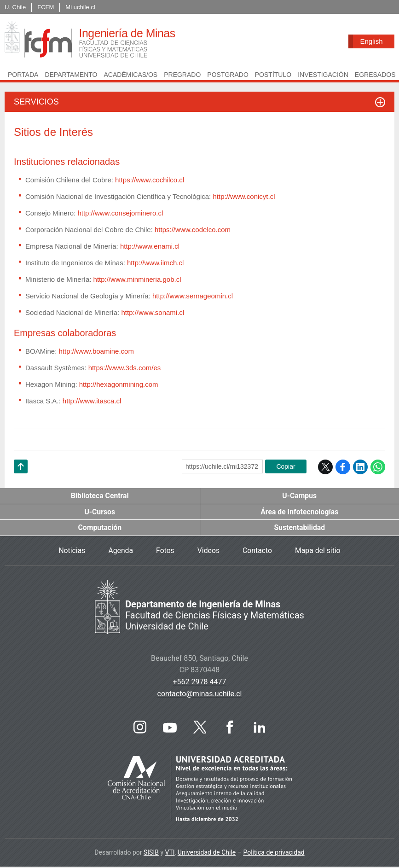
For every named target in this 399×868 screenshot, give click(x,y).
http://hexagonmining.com (119, 385)
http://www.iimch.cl (155, 264)
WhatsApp (378, 468)
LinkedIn (360, 468)
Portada (23, 76)
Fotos (165, 552)
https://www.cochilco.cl (150, 181)
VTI (170, 854)
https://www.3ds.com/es (125, 369)
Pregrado (182, 76)
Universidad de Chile (207, 854)
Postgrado (228, 76)
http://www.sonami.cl (153, 313)
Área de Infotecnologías (300, 513)
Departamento (71, 76)
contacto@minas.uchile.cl (200, 695)
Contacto (257, 552)
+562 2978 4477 (200, 683)
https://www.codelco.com (193, 230)
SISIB (151, 854)
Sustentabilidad (300, 529)
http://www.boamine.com (95, 352)
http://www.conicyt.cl (244, 197)
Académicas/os (130, 76)
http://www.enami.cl (150, 247)
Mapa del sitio (318, 552)
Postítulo (273, 76)
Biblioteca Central (100, 497)
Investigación (323, 76)
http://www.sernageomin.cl (193, 297)
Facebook (343, 468)
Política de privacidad (274, 854)
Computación (100, 529)
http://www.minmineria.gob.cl (137, 280)
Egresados (375, 76)
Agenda (120, 552)
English (371, 41)
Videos (208, 552)
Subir (21, 479)
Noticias (71, 552)
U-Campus (300, 497)
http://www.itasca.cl (91, 402)
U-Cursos (100, 513)
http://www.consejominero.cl (120, 214)
